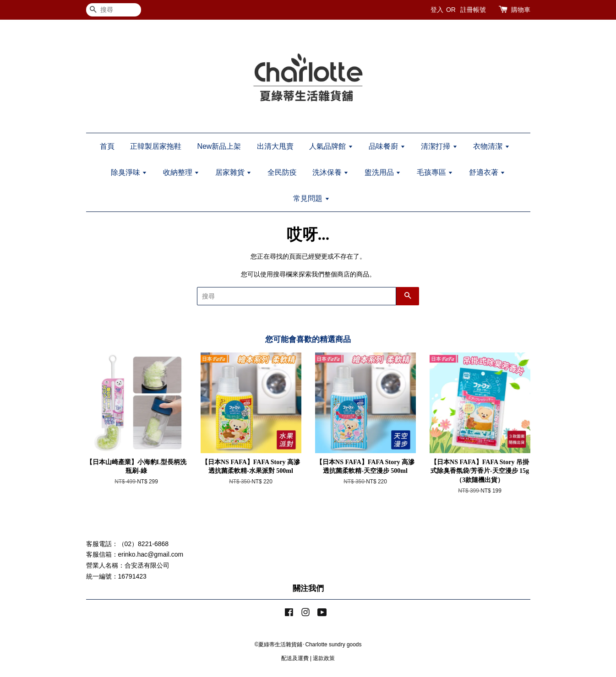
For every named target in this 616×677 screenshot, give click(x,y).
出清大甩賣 (275, 146)
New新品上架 (219, 146)
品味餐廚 (387, 146)
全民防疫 (282, 172)
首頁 (107, 146)
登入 (437, 10)
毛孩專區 (435, 172)
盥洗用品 (383, 172)
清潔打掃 (439, 146)
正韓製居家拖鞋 (156, 146)
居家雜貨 (233, 172)
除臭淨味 (129, 172)
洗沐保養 (330, 172)
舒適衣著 (487, 172)
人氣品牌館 (331, 146)
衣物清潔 (491, 146)
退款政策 (324, 658)
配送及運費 (295, 658)
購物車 (521, 10)
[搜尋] (114, 10)
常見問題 (311, 198)
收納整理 (181, 172)
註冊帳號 (473, 10)
